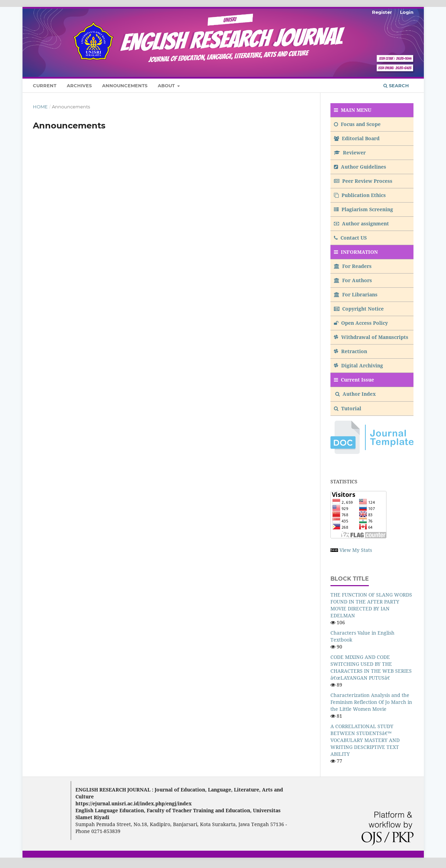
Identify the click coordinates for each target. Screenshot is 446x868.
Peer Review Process (363, 181)
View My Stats (356, 550)
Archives (79, 86)
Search (396, 86)
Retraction (351, 351)
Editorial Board (357, 138)
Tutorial (348, 408)
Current (45, 86)
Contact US (350, 238)
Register (382, 12)
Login (407, 12)
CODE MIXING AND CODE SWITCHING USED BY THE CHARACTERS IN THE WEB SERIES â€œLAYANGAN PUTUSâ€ (371, 667)
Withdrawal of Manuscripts (371, 337)
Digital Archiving (358, 365)
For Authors (353, 280)
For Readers (353, 266)
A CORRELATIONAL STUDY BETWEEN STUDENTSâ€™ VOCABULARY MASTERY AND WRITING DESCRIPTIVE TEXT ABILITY (365, 740)
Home (40, 107)
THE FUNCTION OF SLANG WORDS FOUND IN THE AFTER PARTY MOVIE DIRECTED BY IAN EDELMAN (371, 605)
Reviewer (350, 153)
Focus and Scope (357, 124)
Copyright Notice (359, 309)
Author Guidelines (360, 167)
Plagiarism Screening (363, 209)
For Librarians (356, 294)
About (167, 86)
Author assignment (361, 223)
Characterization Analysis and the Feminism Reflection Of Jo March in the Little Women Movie (371, 702)
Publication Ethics (360, 195)
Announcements (125, 86)
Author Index (356, 394)
